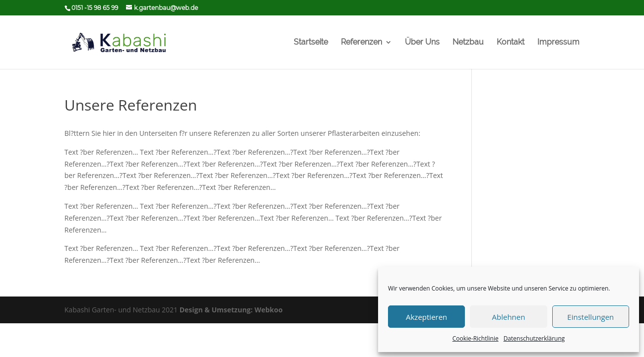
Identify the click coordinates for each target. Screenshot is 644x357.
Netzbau (468, 43)
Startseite (311, 43)
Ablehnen (509, 317)
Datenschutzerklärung (534, 338)
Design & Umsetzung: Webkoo (231, 310)
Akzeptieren (426, 317)
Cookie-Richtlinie (476, 338)
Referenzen (361, 43)
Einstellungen (590, 317)
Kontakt (511, 43)
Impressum (558, 43)
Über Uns (422, 43)
